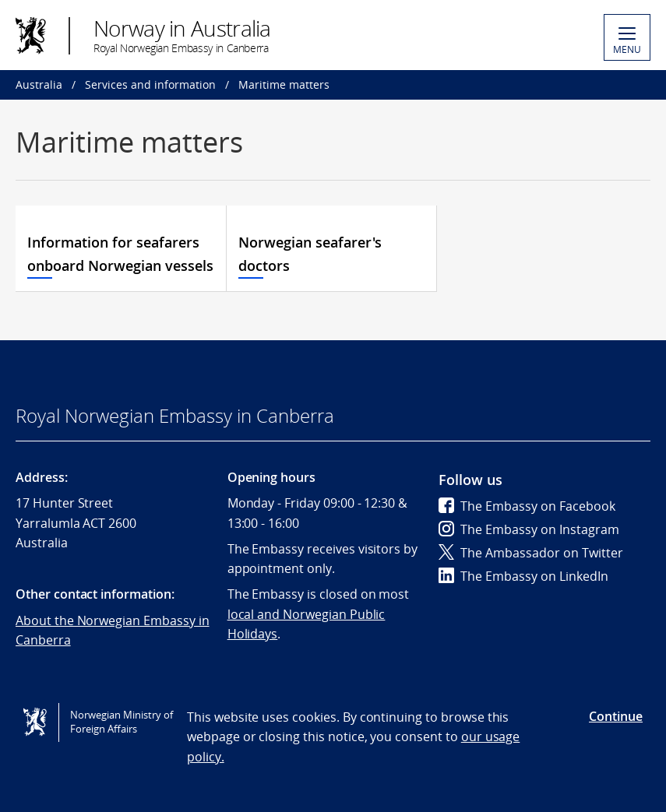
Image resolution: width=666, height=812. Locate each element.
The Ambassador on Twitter (531, 553)
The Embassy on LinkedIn (523, 576)
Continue (616, 716)
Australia (39, 84)
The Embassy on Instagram (529, 529)
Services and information (150, 84)
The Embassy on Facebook (527, 506)
